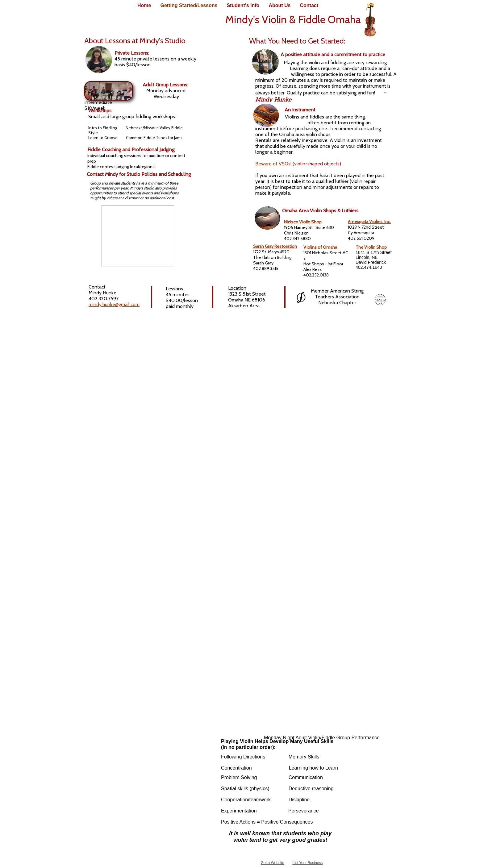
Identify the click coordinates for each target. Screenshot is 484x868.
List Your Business (307, 863)
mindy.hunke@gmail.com (114, 304)
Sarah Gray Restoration (275, 246)
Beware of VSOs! (274, 164)
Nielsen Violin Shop (303, 222)
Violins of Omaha (320, 247)
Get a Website (273, 863)
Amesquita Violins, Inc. (369, 222)
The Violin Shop (371, 247)
